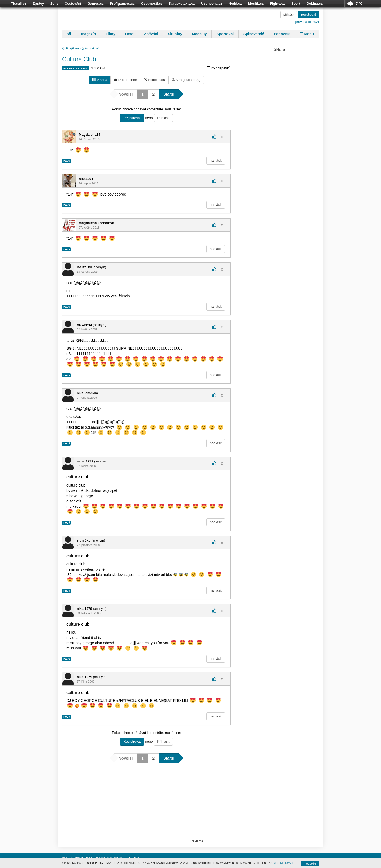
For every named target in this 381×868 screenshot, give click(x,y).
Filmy (110, 34)
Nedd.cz (235, 4)
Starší (169, 94)
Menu (307, 34)
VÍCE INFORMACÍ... (284, 863)
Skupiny (175, 34)
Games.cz (96, 4)
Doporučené (125, 80)
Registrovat (132, 118)
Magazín (89, 34)
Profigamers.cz (122, 4)
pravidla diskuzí (307, 22)
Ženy (54, 4)
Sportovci (225, 34)
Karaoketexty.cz (182, 4)
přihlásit (289, 15)
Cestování (73, 4)
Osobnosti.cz (152, 4)
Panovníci (283, 34)
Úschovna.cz (212, 4)
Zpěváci (151, 34)
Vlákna (100, 80)
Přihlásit (163, 118)
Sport (296, 4)
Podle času (154, 80)
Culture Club (79, 59)
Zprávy (38, 4)
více (341, 4)
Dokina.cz (314, 4)
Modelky (199, 34)
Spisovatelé (254, 34)
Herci (130, 34)
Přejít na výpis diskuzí (81, 48)
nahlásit (216, 160)
